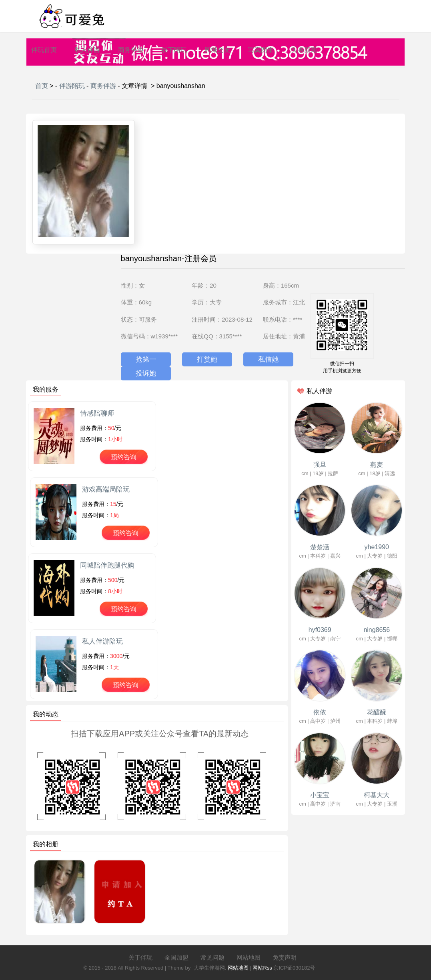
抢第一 (146, 359)
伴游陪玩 (72, 86)
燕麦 (377, 465)
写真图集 (261, 50)
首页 (42, 86)
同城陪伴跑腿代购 (107, 565)
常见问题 (212, 957)
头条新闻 (304, 50)
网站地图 (249, 957)
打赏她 (207, 359)
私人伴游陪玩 (102, 641)
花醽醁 (377, 712)
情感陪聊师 (97, 413)
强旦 (320, 465)
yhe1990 (377, 547)
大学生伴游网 (209, 968)
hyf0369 (320, 630)
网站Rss (262, 968)
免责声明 (285, 957)
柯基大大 (377, 795)
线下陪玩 (174, 50)
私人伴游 (87, 50)
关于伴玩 (140, 957)
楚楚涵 (320, 547)
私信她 (268, 359)
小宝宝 (320, 795)
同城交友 (217, 50)
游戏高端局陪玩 (106, 489)
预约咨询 (124, 457)
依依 (320, 712)
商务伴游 (131, 50)
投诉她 (146, 373)
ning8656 (377, 630)
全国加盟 (176, 957)
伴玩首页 (44, 50)
